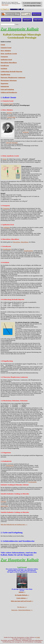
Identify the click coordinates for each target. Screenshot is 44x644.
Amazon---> (22, 592)
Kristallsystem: (7, 249)
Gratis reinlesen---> (22, 598)
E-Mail (38, 637)
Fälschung (3, 502)
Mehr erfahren (5, 5)
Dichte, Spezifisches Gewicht (9, 54)
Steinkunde (26, 132)
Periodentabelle (32, 482)
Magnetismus (4, 83)
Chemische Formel (6, 48)
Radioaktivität (5, 86)
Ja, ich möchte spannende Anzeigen (32, 3)
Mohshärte (9, 113)
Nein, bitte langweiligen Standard (32, 6)
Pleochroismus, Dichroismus (9, 80)
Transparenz (4, 57)
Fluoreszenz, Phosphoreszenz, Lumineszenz (13, 78)
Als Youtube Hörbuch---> (22, 595)
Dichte (5, 159)
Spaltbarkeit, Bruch (6, 60)
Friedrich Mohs (11, 117)
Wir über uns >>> (22, 607)
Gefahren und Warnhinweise (9, 92)
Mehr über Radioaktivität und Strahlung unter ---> (14, 525)
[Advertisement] (22, 624)
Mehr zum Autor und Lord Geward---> (22, 601)
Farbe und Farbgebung (7, 89)
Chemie (3, 45)
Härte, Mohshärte (6, 51)
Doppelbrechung (5, 75)
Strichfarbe (4, 69)
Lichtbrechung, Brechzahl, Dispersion (11, 72)
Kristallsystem (5, 66)
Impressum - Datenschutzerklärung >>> (22, 610)
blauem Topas (4, 506)
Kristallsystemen (28, 251)
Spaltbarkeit (7, 227)
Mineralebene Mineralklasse (9, 63)
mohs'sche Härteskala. (12, 143)
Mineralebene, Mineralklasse (21, 242)
